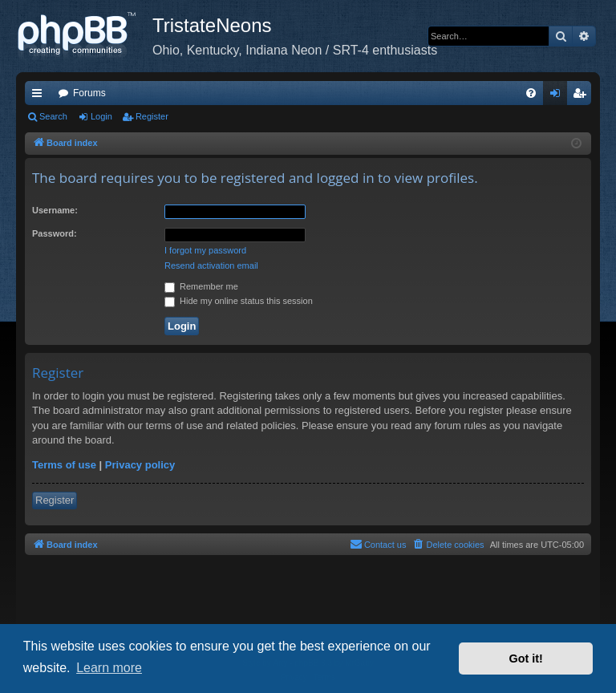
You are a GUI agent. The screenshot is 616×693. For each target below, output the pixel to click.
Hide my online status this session (239, 301)
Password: (55, 233)
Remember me (201, 286)
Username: (55, 210)
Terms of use (64, 465)
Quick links (40, 96)
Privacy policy (140, 465)
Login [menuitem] (559, 96)
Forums (89, 93)
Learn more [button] (109, 668)
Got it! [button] (526, 659)
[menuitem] (531, 93)
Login (101, 116)
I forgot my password (205, 250)
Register (152, 116)
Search (53, 116)
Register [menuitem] (583, 96)
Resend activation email (211, 265)
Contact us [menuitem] (378, 544)
